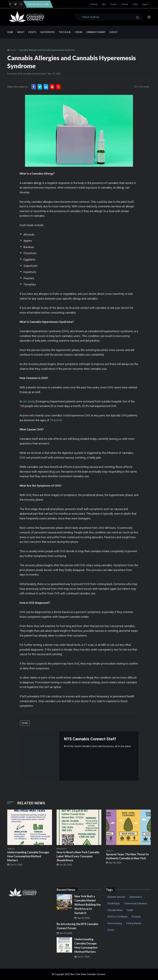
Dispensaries (136, 897)
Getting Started (134, 923)
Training (94, 4)
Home (10, 32)
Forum (79, 32)
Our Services (47, 32)
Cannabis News (115, 910)
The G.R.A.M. (65, 32)
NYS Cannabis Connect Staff (32, 74)
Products (136, 917)
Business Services (116, 897)
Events (32, 32)
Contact (125, 4)
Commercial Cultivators (136, 903)
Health (25, 723)
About (21, 32)
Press (135, 4)
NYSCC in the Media (117, 917)
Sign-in (145, 4)
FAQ (104, 4)
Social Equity (114, 903)
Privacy (113, 4)
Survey (114, 32)
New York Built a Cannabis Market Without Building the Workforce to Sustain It (87, 905)
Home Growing (115, 923)
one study (29, 401)
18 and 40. (56, 420)
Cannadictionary (96, 32)
